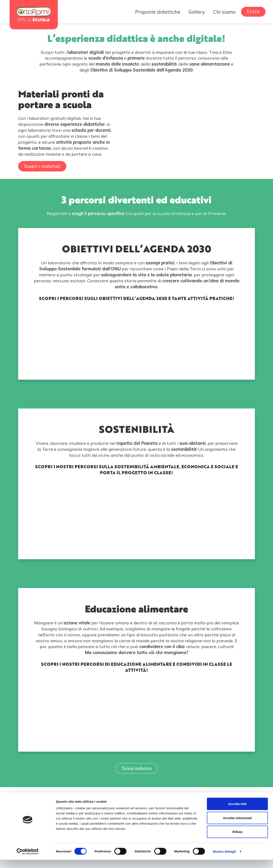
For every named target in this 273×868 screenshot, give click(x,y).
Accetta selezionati (237, 826)
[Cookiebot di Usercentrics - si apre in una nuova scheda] (28, 860)
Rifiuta (237, 840)
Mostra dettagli (224, 860)
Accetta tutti (237, 812)
